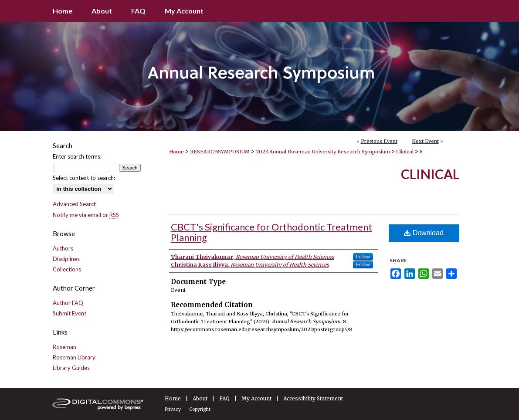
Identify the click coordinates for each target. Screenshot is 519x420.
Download (424, 233)
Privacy (173, 409)
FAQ (224, 398)
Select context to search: (84, 178)
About (200, 398)
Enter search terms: (77, 156)
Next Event (426, 141)
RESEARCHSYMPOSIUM (220, 152)
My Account (256, 398)
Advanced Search (75, 204)
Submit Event (70, 313)
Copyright (200, 409)
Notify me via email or (86, 215)
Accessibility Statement (313, 398)
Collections (67, 269)
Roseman (64, 347)
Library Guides (71, 368)
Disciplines (66, 259)
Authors (63, 248)
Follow (363, 257)
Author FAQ (68, 303)
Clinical (405, 152)
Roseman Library (74, 357)
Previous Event (379, 141)
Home (176, 152)
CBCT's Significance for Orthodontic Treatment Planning (271, 232)
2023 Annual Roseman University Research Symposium (324, 152)
